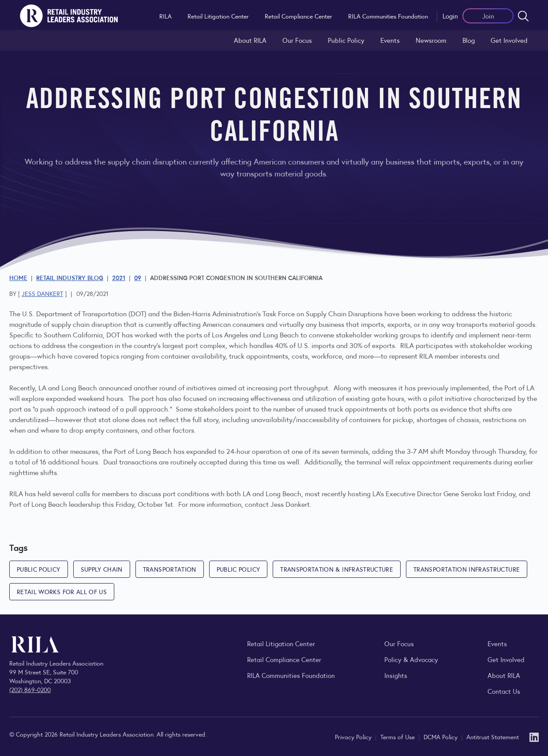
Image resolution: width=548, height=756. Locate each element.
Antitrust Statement (493, 737)
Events (390, 40)
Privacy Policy (354, 737)
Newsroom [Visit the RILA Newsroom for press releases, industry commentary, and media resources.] (431, 40)
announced (115, 387)
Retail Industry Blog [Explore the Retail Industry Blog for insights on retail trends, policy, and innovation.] (70, 277)
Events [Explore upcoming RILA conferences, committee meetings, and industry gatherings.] (497, 643)
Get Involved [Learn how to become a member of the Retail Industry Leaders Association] (509, 40)
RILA (165, 16)
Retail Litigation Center (218, 16)
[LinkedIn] (534, 736)
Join (488, 16)
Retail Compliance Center (298, 16)
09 (138, 277)
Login (450, 16)
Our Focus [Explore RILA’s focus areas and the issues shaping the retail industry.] (297, 40)
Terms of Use (398, 737)
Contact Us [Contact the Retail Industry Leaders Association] (504, 691)
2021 (119, 277)
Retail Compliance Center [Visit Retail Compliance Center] (284, 659)
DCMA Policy (441, 737)
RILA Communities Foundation (388, 16)
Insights (396, 675)
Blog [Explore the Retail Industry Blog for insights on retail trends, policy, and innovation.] (469, 40)
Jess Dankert (42, 293)
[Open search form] (523, 16)
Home (18, 277)
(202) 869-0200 (30, 689)
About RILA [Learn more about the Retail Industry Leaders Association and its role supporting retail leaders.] (250, 40)
